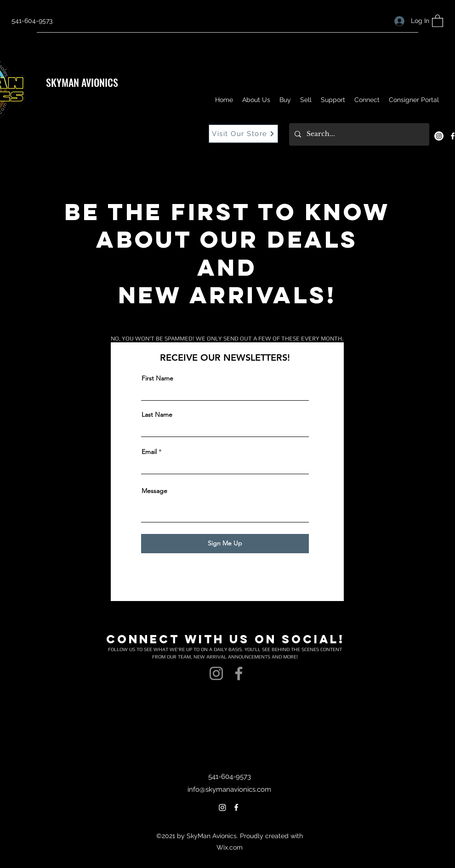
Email (149, 452)
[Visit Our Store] (243, 134)
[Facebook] (239, 673)
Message (154, 491)
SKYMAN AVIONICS (82, 82)
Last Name (157, 414)
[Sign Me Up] (225, 544)
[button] (438, 20)
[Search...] (358, 134)
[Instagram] (439, 136)
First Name (157, 378)
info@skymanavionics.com (229, 789)
